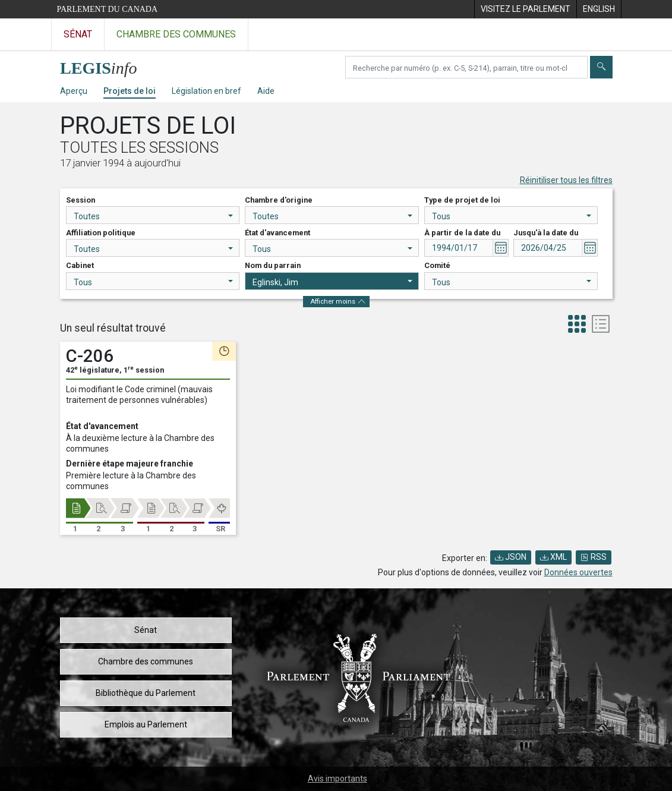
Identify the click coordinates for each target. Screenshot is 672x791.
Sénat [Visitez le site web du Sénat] (78, 34)
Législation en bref (206, 91)
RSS (594, 557)
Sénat (146, 630)
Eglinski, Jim (332, 282)
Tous (512, 216)
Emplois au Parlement (146, 724)
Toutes (154, 216)
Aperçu (74, 91)
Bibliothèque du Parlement (146, 693)
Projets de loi (130, 91)
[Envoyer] (601, 67)
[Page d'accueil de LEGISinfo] (105, 65)
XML (553, 557)
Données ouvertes (578, 572)
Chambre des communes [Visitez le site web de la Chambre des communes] (176, 34)
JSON (511, 557)
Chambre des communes (146, 661)
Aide (266, 91)
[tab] (577, 325)
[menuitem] (525, 9)
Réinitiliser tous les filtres (566, 180)
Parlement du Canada (108, 9)
